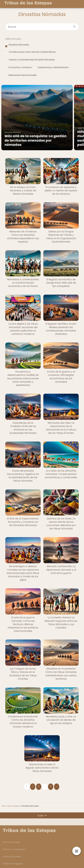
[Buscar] (73, 26)
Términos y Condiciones (14, 849)
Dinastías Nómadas (17, 45)
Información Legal (11, 842)
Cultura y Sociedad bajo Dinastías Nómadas (30, 60)
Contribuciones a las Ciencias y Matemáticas (30, 52)
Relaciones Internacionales (21, 76)
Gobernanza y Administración (52, 68)
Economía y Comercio (19, 68)
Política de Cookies (12, 857)
